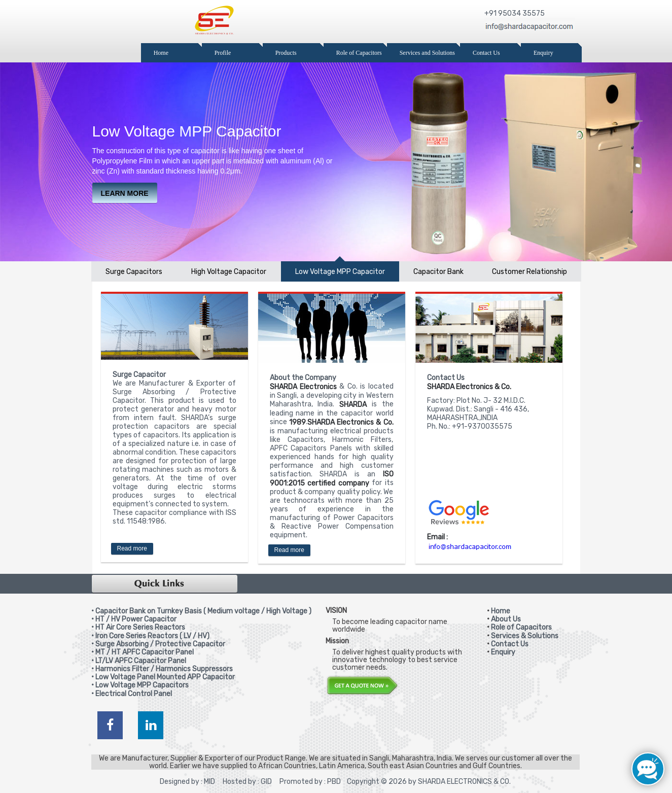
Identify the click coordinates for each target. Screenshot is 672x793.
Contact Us (510, 644)
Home (501, 611)
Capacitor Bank (438, 272)
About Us (506, 619)
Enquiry (503, 652)
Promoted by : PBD (310, 782)
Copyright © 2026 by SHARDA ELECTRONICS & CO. (429, 782)
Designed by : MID (187, 782)
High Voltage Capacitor (229, 272)
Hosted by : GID (246, 782)
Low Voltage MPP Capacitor (340, 272)
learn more (125, 193)
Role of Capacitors (521, 627)
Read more (132, 548)
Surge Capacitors (134, 272)
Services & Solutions (525, 636)
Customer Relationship (529, 272)
